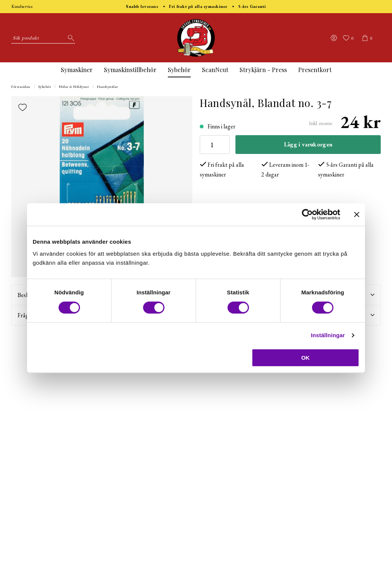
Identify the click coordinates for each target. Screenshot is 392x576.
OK (305, 358)
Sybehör (179, 70)
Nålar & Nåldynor (74, 87)
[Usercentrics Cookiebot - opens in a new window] (307, 214)
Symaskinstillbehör (130, 70)
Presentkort (315, 70)
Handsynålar (108, 87)
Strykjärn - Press (263, 70)
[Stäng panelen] (357, 214)
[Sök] (69, 38)
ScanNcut (215, 70)
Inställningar (328, 335)
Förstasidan (21, 87)
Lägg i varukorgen (308, 144)
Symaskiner (77, 70)
